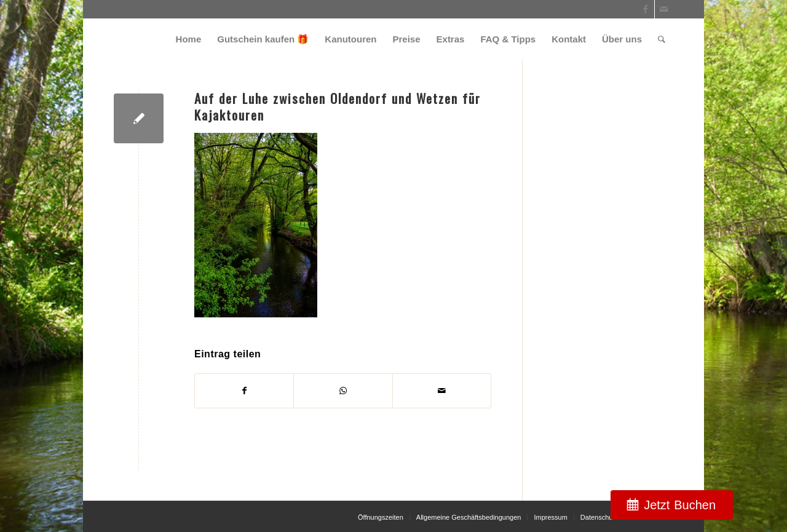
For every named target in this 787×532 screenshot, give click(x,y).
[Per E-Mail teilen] (442, 391)
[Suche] (662, 39)
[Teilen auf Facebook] (244, 391)
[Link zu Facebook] (645, 9)
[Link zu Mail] (664, 9)
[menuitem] (189, 39)
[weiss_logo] (157, 39)
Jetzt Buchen (680, 505)
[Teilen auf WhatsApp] (343, 391)
